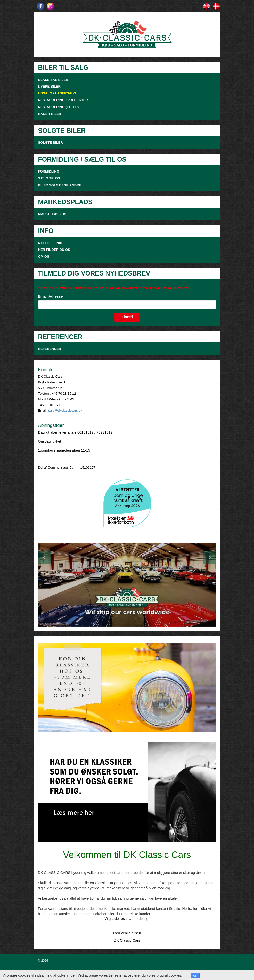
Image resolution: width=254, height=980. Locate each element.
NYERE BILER (49, 86)
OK (195, 976)
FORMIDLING (49, 171)
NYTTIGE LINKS (51, 243)
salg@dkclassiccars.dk (65, 411)
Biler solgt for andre (60, 185)
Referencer (50, 349)
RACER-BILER (50, 114)
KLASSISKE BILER (53, 80)
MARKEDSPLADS (52, 214)
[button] (51, 585)
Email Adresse (51, 296)
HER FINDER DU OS (54, 250)
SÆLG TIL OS (49, 178)
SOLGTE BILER (51, 143)
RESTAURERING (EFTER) (59, 107)
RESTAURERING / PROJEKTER (63, 100)
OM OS (44, 257)
